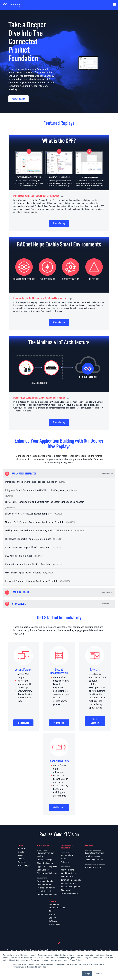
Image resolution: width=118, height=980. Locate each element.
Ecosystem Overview (94, 853)
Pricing (40, 856)
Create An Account (57, 908)
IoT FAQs (53, 921)
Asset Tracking (68, 870)
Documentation (44, 884)
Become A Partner (93, 868)
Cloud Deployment (45, 863)
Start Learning (95, 721)
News (20, 855)
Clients (21, 852)
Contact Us (54, 904)
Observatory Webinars (47, 873)
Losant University (45, 891)
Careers (21, 862)
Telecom (65, 862)
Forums (52, 915)
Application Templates (47, 867)
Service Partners (93, 856)
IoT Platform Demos (46, 888)
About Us (22, 849)
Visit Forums (23, 723)
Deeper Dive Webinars (47, 895)
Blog (51, 911)
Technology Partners (94, 860)
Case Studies (43, 870)
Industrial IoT (67, 855)
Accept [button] (87, 974)
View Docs (59, 723)
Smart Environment (70, 893)
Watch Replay (18, 99)
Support (53, 918)
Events (21, 859)
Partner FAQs (55, 925)
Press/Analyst (24, 866)
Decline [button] (99, 974)
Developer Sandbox (46, 881)
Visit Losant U (59, 807)
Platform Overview (45, 853)
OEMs (64, 859)
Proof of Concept (45, 860)
